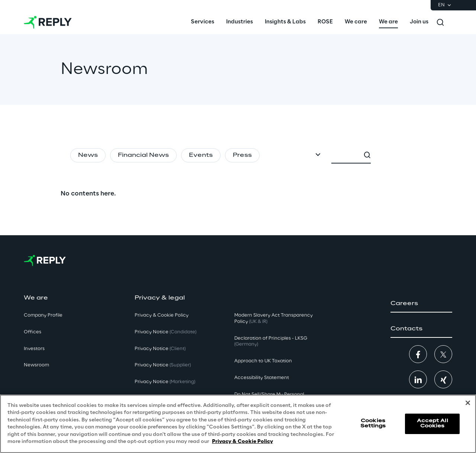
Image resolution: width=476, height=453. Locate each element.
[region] (238, 424)
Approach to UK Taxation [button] (263, 361)
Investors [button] (34, 349)
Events (201, 155)
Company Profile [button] (43, 315)
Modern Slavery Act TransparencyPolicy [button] (274, 318)
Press (242, 155)
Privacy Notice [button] (165, 332)
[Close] (468, 403)
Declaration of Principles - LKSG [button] (271, 342)
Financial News (143, 155)
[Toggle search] (440, 22)
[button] (421, 304)
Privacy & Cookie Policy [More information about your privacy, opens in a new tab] (242, 442)
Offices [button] (33, 332)
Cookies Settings (373, 423)
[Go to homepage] (48, 22)
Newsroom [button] (36, 365)
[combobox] (386, 155)
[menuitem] (202, 22)
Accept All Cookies (432, 423)
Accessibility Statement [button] (262, 378)
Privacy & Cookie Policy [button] (162, 315)
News (88, 155)
